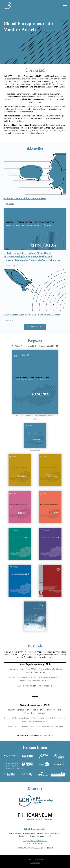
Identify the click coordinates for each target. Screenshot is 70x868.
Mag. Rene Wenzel (35, 843)
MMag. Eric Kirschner (25, 848)
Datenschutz (35, 863)
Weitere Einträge (35, 327)
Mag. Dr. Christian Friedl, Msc (35, 841)
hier (51, 735)
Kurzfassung (35, 450)
